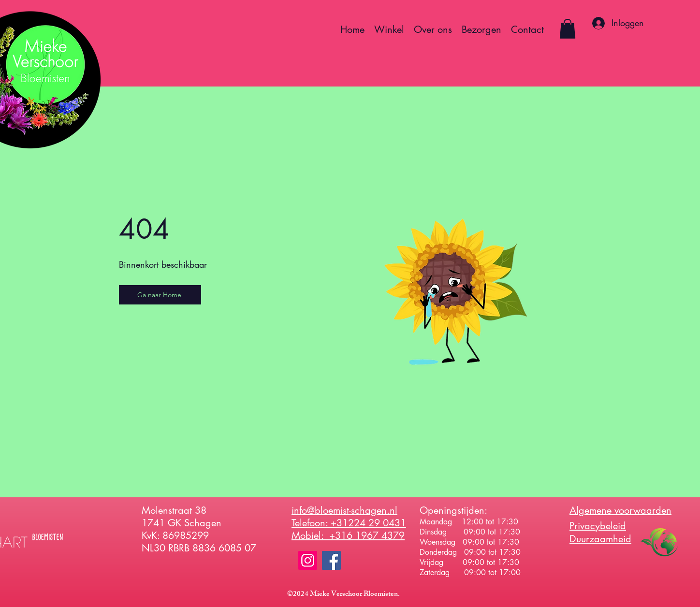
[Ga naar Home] (160, 295)
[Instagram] (308, 560)
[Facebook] (331, 560)
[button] (568, 29)
